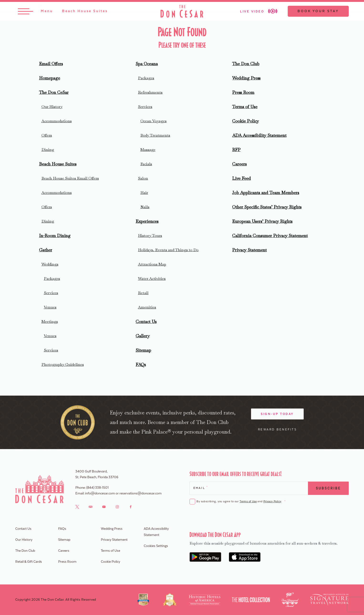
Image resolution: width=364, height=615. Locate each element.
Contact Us (146, 321)
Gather (46, 250)
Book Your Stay (318, 11)
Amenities (147, 307)
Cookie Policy (246, 121)
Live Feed (241, 178)
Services (51, 293)
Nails (145, 207)
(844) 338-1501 (97, 488)
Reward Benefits (277, 429)
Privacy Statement (249, 250)
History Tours (150, 236)
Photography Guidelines (63, 364)
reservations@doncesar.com (141, 493)
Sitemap (143, 350)
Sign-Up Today (277, 414)
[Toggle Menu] (35, 11)
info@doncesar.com (100, 493)
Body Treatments (155, 135)
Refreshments (150, 92)
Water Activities (152, 278)
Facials (146, 164)
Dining (48, 150)
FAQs (141, 364)
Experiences (147, 221)
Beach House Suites (58, 164)
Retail (143, 293)
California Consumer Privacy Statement (270, 236)
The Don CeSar (54, 92)
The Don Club (246, 64)
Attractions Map (152, 264)
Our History (52, 107)
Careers (239, 164)
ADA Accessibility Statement (259, 135)
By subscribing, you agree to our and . (241, 502)
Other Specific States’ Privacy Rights (267, 207)
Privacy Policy (272, 501)
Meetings (50, 321)
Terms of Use (245, 107)
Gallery (143, 336)
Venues (50, 307)
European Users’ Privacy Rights (262, 221)
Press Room (243, 92)
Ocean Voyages (154, 121)
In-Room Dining (55, 236)
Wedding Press (246, 78)
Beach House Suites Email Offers (70, 178)
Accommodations (57, 121)
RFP (236, 150)
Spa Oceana (147, 64)
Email (200, 488)
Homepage (50, 78)
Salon (143, 178)
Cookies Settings (156, 546)
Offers (47, 135)
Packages (52, 278)
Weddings (50, 264)
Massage (148, 150)
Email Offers (51, 64)
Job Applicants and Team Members (266, 193)
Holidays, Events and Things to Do (168, 250)
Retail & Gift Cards (29, 562)
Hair (144, 193)
